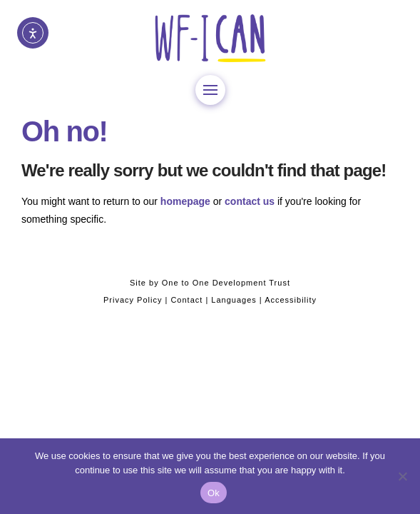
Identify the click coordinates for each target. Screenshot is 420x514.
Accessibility (291, 300)
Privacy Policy (133, 300)
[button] (210, 90)
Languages (234, 300)
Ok (214, 493)
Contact (186, 300)
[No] (402, 476)
